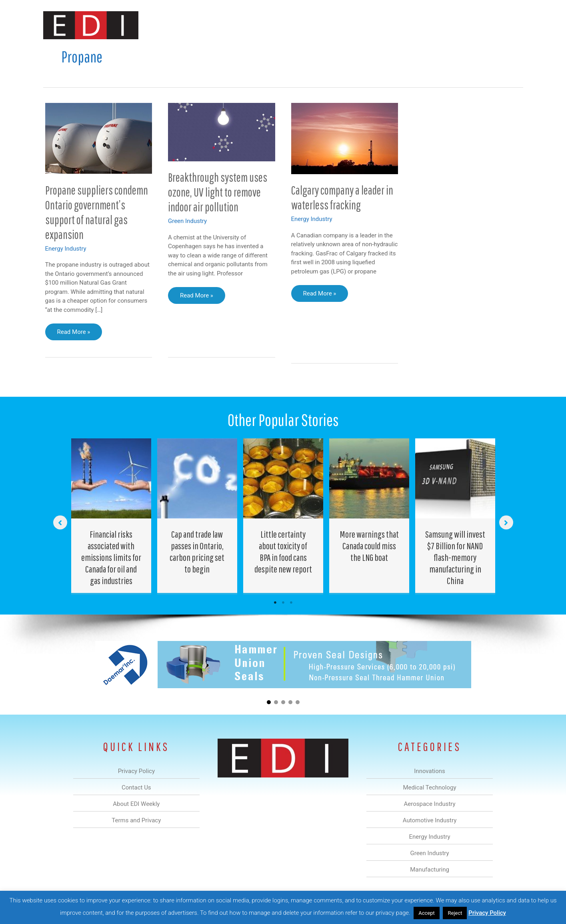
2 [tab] (283, 603)
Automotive (303, 25)
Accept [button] (427, 913)
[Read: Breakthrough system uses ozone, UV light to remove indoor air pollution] (222, 132)
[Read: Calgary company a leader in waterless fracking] (345, 138)
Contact (481, 25)
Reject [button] (455, 913)
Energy (341, 25)
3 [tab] (291, 603)
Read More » (75, 334)
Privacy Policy (487, 913)
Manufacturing (410, 25)
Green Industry (187, 221)
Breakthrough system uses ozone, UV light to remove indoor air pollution (218, 192)
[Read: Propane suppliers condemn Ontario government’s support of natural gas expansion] (99, 138)
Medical (227, 25)
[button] (511, 25)
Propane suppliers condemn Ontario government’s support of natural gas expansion (97, 212)
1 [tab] (275, 603)
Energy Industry (66, 249)
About (449, 25)
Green (371, 25)
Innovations (189, 25)
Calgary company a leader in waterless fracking (342, 197)
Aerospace (262, 25)
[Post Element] (111, 516)
